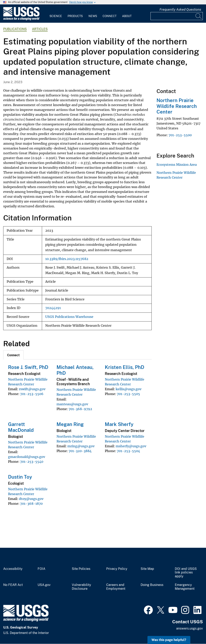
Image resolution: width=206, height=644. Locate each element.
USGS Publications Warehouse (69, 317)
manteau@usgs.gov (72, 404)
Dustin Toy (20, 477)
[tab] (13, 355)
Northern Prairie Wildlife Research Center (177, 106)
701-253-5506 (32, 394)
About (127, 16)
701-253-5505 (128, 394)
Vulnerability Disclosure (81, 587)
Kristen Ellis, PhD (125, 367)
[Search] (199, 16)
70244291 (53, 308)
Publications (15, 29)
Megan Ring (70, 424)
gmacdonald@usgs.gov (27, 457)
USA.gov (44, 585)
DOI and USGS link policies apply (186, 573)
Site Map (147, 569)
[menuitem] (56, 14)
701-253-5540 (32, 462)
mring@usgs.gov (81, 446)
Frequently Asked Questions (180, 10)
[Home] (21, 19)
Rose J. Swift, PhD (28, 367)
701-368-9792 (80, 409)
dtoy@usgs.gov (31, 499)
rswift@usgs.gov (32, 389)
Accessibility (13, 569)
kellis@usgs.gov (129, 389)
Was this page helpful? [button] (169, 640)
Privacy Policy (117, 569)
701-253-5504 (128, 451)
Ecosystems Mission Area (177, 165)
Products (75, 16)
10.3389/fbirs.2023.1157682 (67, 259)
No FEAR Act (13, 585)
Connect (110, 16)
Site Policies (81, 569)
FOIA (41, 569)
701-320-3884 (80, 451)
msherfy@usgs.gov (131, 446)
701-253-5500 (180, 135)
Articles (40, 29)
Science (56, 16)
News (93, 16)
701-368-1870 (31, 504)
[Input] (177, 16)
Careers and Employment (116, 587)
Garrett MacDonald (21, 427)
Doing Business (152, 585)
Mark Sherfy (119, 424)
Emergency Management (185, 587)
